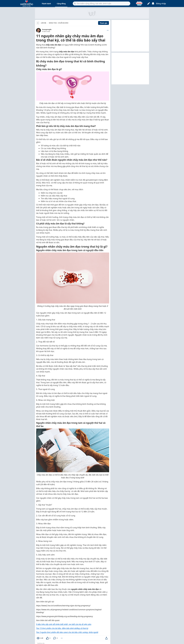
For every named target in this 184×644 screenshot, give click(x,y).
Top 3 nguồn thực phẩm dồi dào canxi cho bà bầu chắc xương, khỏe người (67, 632)
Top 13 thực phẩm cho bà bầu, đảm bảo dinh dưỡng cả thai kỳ (62, 628)
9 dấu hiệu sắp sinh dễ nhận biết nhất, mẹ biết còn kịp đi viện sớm (64, 624)
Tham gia (103, 23)
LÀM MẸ (44, 23)
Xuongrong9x (47, 29)
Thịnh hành (46, 4)
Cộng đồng (61, 4)
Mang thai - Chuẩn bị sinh (59, 23)
